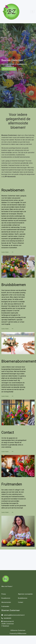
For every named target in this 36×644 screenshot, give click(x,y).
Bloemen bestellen (9, 69)
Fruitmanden (5, 606)
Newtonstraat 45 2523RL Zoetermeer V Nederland (8, 624)
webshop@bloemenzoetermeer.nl (13, 615)
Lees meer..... (7, 252)
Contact (20, 69)
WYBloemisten (22, 633)
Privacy (4, 594)
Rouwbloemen (6, 598)
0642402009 (6, 618)
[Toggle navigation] (32, 12)
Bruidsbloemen (23, 598)
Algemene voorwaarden (25, 594)
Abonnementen (6, 602)
